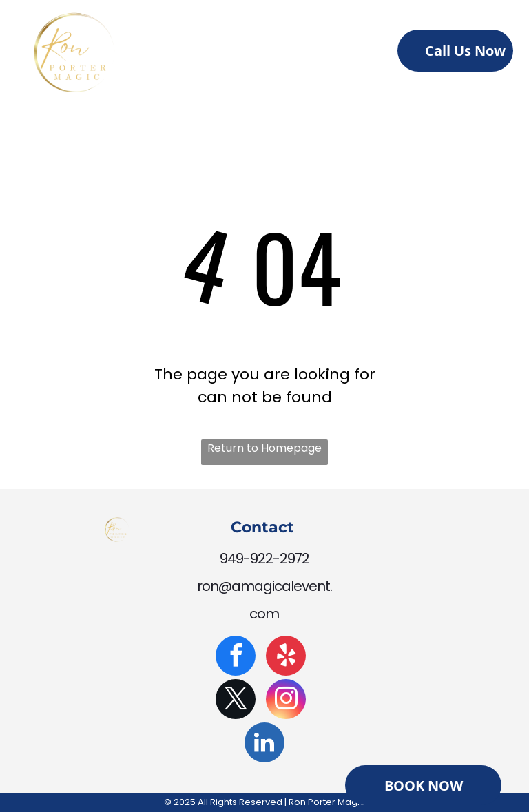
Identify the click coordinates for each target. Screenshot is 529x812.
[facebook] (236, 657)
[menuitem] (199, 54)
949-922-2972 (264, 559)
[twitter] (236, 701)
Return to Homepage (264, 448)
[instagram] (286, 701)
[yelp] (286, 657)
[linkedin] (264, 744)
